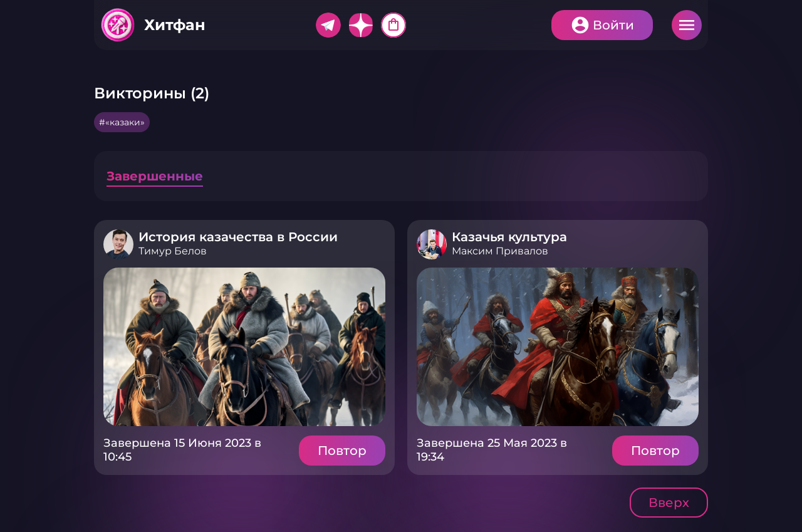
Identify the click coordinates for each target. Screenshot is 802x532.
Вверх (669, 503)
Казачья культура (509, 237)
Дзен (361, 25)
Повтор (342, 451)
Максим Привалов (500, 251)
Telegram (328, 25)
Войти (613, 25)
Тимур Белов (173, 251)
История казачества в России (238, 237)
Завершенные (155, 176)
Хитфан (175, 25)
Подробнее (244, 347)
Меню (687, 25)
